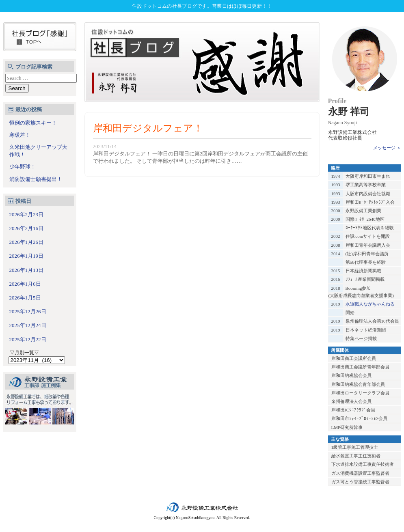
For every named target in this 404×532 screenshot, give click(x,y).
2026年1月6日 (25, 284)
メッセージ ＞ (387, 148)
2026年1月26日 (27, 242)
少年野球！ (23, 167)
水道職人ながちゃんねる (370, 304)
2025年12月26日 (28, 311)
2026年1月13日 (27, 270)
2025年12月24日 (28, 325)
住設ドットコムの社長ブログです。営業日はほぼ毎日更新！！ (202, 6)
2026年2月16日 (27, 228)
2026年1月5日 (25, 298)
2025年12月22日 (28, 339)
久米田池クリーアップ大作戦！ (38, 151)
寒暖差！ (20, 135)
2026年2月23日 (27, 214)
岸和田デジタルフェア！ (148, 128)
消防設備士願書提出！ (36, 179)
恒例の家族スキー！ (33, 123)
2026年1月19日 (27, 256)
